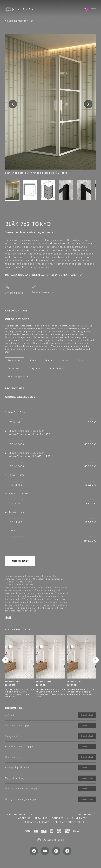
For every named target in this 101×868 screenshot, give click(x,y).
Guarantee (79, 818)
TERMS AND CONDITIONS (69, 822)
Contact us (60, 818)
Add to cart (20, 561)
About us (25, 818)
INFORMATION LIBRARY (35, 822)
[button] (43, 275)
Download (87, 715)
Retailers (41, 818)
